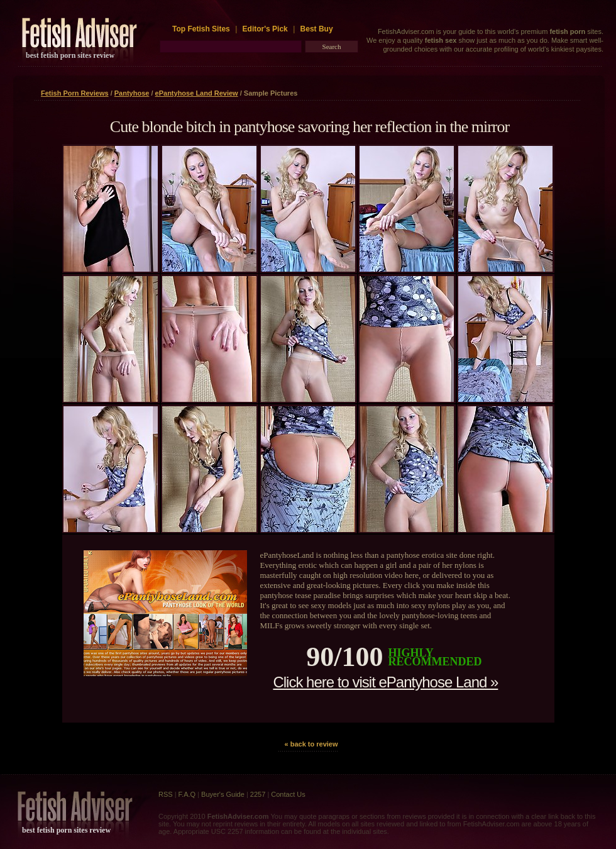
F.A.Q (187, 794)
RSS (166, 794)
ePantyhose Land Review (197, 93)
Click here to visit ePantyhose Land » (385, 682)
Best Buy (317, 29)
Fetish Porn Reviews (75, 93)
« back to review (311, 744)
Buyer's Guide (223, 794)
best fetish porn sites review (70, 55)
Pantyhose (132, 93)
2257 (258, 794)
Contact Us (288, 794)
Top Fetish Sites (202, 29)
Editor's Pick (265, 29)
